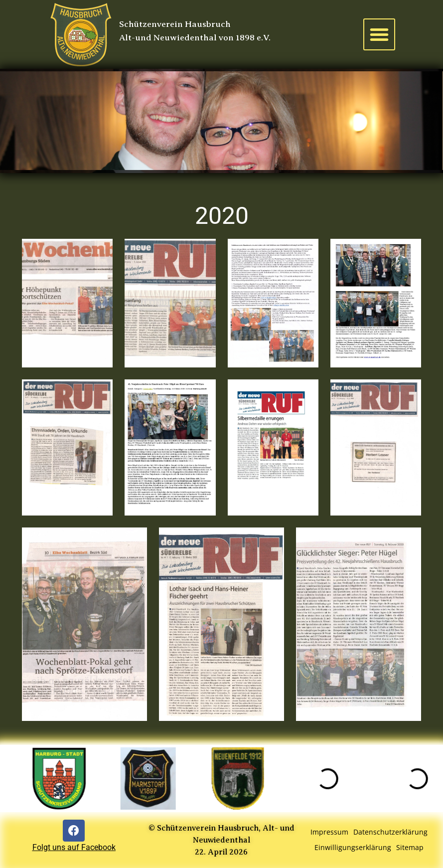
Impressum (329, 832)
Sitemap (410, 847)
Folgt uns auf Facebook (74, 847)
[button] (379, 34)
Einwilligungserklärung (353, 847)
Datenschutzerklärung (390, 832)
